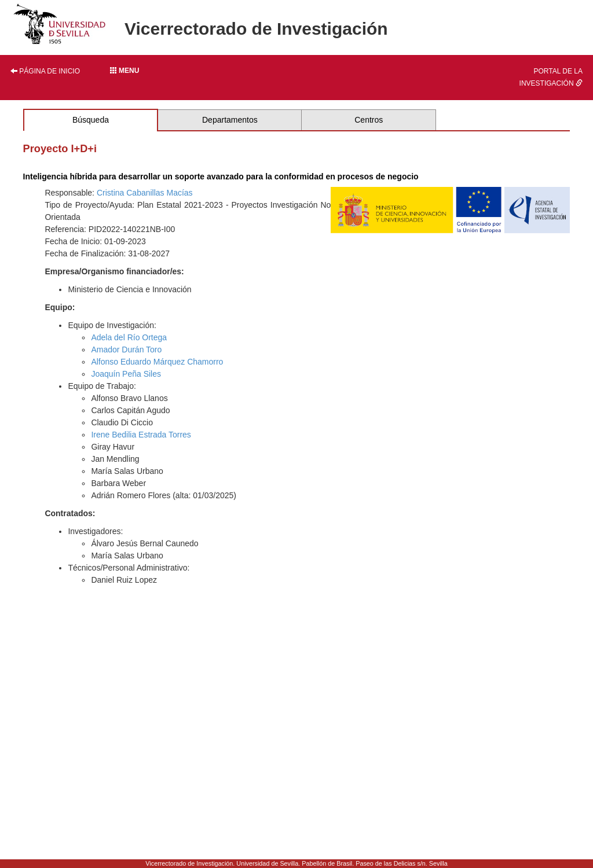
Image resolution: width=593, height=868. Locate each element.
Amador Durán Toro (126, 350)
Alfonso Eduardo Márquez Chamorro (157, 362)
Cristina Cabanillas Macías (145, 193)
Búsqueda (91, 120)
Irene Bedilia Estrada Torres (141, 435)
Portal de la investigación (551, 77)
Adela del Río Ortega (129, 337)
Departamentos (230, 120)
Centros (369, 120)
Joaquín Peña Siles (126, 374)
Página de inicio (45, 71)
